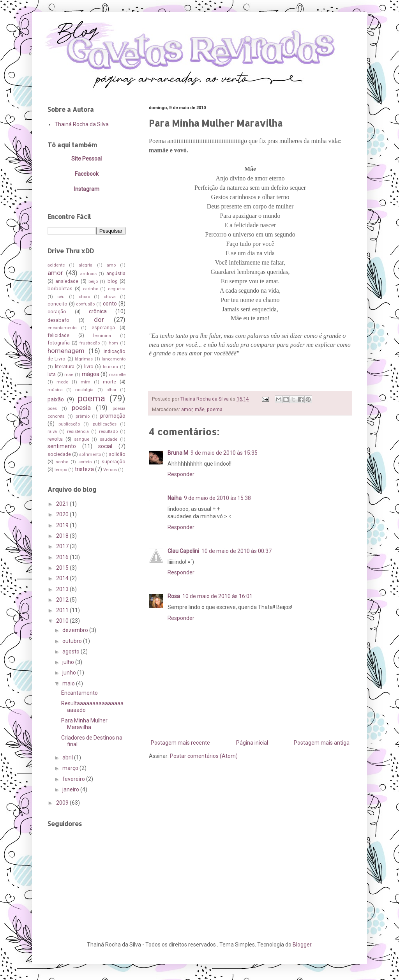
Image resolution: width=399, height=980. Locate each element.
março (71, 768)
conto (110, 304)
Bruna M (178, 453)
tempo (61, 470)
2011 (63, 610)
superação (114, 462)
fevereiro (74, 779)
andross (88, 274)
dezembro (76, 630)
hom (113, 343)
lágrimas (84, 359)
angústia (116, 273)
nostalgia (84, 390)
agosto (72, 652)
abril (68, 758)
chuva (110, 297)
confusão (85, 304)
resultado (108, 432)
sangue (82, 439)
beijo (93, 282)
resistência (78, 432)
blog (113, 281)
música (55, 390)
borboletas (60, 289)
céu (61, 297)
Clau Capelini (183, 551)
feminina (102, 336)
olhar (111, 390)
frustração (90, 343)
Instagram (87, 189)
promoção (113, 416)
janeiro (71, 789)
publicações (105, 424)
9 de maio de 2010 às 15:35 (224, 453)
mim (86, 382)
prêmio (83, 416)
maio (69, 683)
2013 (63, 589)
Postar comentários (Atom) (204, 756)
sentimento (62, 446)
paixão (56, 399)
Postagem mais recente (180, 743)
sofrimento (90, 455)
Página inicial (252, 743)
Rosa (174, 596)
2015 (63, 568)
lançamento (114, 359)
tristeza (84, 469)
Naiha (175, 498)
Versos (110, 470)
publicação (69, 424)
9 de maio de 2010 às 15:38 (217, 498)
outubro (73, 641)
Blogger (302, 945)
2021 (63, 504)
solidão (117, 454)
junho (70, 673)
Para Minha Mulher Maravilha (84, 724)
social (105, 446)
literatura (65, 366)
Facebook (87, 174)
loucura (110, 367)
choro (84, 297)
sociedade (59, 454)
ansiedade (67, 281)
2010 (63, 621)
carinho (91, 289)
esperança (103, 328)
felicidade (58, 335)
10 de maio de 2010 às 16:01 (217, 596)
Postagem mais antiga (322, 743)
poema (215, 409)
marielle (117, 375)
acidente (56, 265)
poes (52, 409)
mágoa (91, 374)
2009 (63, 803)
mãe (200, 409)
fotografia (59, 343)
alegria (86, 265)
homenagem (66, 351)
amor (187, 409)
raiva (52, 432)
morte (109, 382)
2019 (63, 525)
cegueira (117, 289)
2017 (63, 546)
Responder (181, 474)
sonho (62, 462)
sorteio (85, 462)
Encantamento (79, 693)
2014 (63, 578)
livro (89, 366)
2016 (63, 557)
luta (52, 374)
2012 (63, 600)
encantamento (62, 328)
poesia (81, 408)
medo (62, 382)
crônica (98, 311)
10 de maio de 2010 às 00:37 (237, 551)
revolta (55, 439)
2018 (63, 536)
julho (69, 662)
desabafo (58, 320)
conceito (57, 304)
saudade (109, 439)
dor (99, 320)
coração (57, 312)
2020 (63, 514)
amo (111, 265)
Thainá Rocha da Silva (82, 124)
